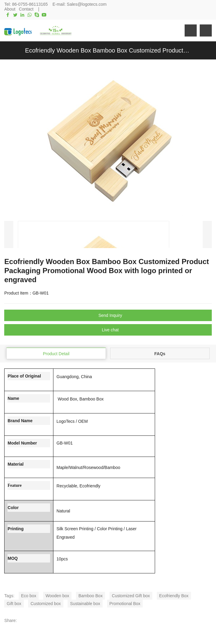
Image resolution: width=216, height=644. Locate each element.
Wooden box (57, 596)
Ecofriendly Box (174, 596)
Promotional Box (125, 604)
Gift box (14, 604)
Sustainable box (85, 604)
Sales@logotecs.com (87, 4)
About (10, 9)
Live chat (110, 330)
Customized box (46, 604)
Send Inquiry (110, 315)
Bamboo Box (91, 596)
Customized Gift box (131, 596)
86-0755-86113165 (30, 4)
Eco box (29, 596)
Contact (26, 9)
